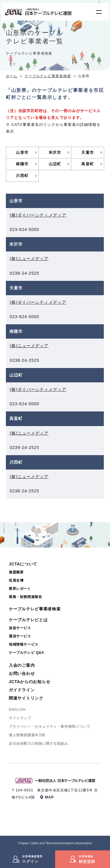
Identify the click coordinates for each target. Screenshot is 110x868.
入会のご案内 (22, 665)
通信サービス (20, 636)
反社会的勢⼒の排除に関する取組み (38, 744)
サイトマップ (20, 718)
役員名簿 (16, 580)
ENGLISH (17, 710)
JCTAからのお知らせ (29, 682)
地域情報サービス (24, 644)
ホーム (12, 76)
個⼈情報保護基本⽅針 (27, 735)
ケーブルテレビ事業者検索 (48, 76)
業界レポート (20, 589)
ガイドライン (22, 690)
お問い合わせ (22, 673)
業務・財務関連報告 (25, 597)
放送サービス (20, 628)
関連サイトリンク (26, 698)
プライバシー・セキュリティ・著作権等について (49, 727)
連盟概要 (16, 572)
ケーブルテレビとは (28, 620)
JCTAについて (23, 564)
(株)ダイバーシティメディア (38, 215)
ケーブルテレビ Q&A (27, 653)
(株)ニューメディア (29, 259)
